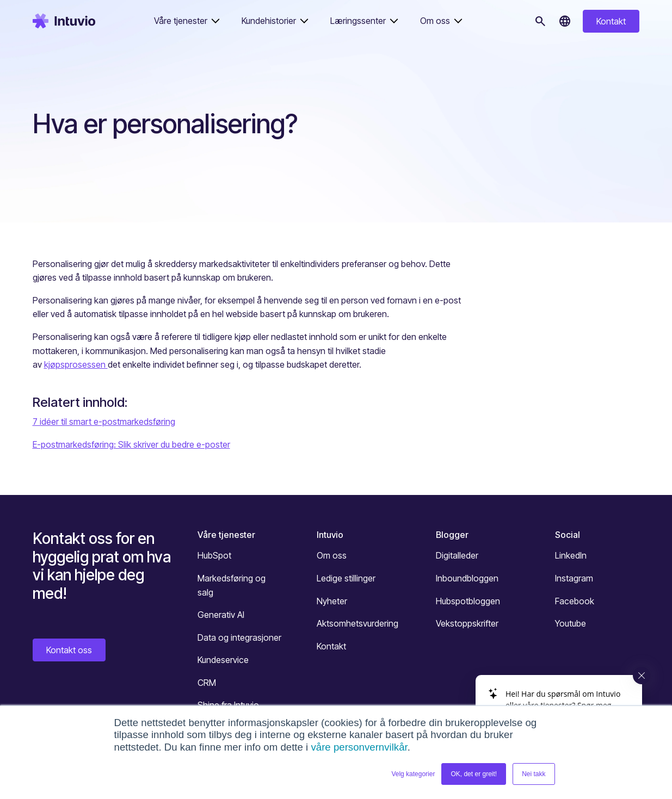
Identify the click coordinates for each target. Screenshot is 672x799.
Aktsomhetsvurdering (357, 623)
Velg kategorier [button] (413, 774)
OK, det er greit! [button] (474, 774)
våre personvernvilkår (359, 747)
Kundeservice (223, 660)
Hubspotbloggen (468, 601)
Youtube (571, 623)
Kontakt (611, 21)
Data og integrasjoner (239, 637)
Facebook (575, 601)
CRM (207, 683)
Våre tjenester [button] (181, 21)
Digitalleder (457, 555)
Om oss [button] (435, 21)
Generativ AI (221, 615)
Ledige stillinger (346, 578)
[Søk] (540, 21)
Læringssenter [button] (358, 21)
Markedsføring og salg (232, 585)
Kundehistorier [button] (269, 21)
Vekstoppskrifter (467, 623)
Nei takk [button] (534, 774)
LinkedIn (571, 555)
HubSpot (214, 555)
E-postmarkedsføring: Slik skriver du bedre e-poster (131, 444)
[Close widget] (642, 676)
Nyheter (332, 601)
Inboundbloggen (467, 578)
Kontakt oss (69, 650)
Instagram (574, 578)
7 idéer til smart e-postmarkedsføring (104, 422)
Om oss (332, 555)
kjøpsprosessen (76, 364)
